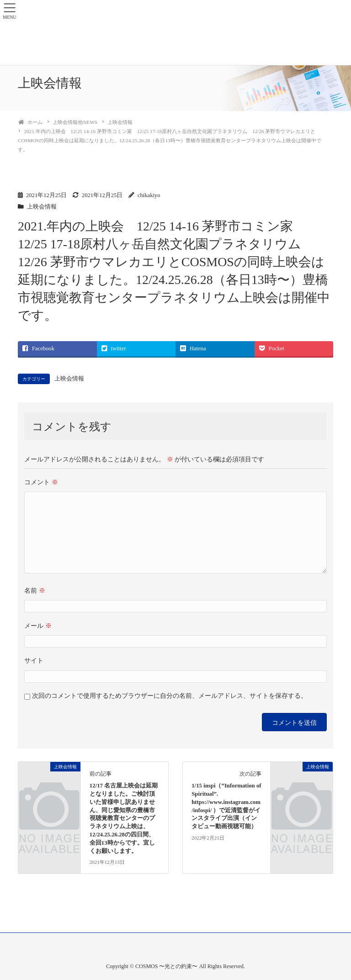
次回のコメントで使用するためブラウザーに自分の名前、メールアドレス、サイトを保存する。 (170, 696)
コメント (41, 482)
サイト (34, 661)
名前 (35, 591)
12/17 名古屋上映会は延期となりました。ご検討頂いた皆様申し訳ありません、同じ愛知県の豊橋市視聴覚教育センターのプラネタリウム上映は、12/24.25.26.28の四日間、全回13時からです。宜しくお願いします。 (124, 818)
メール (38, 626)
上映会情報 (42, 207)
